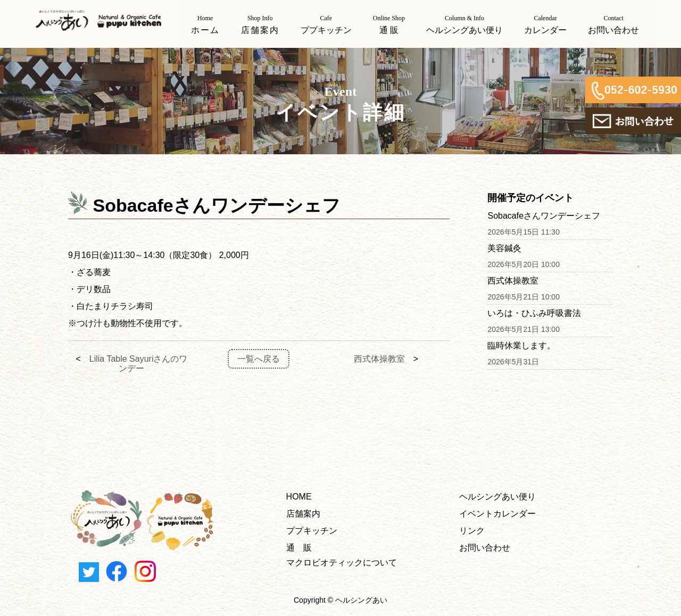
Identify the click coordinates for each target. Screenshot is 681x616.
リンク (472, 531)
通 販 (299, 548)
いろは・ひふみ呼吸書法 (534, 313)
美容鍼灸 (504, 248)
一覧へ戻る (259, 359)
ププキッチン (312, 531)
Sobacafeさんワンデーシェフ (544, 216)
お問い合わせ (485, 548)
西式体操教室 (379, 359)
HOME (299, 497)
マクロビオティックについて (342, 563)
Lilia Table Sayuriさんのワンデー (139, 364)
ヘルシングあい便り (497, 497)
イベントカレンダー (497, 514)
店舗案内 (303, 514)
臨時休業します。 (521, 346)
